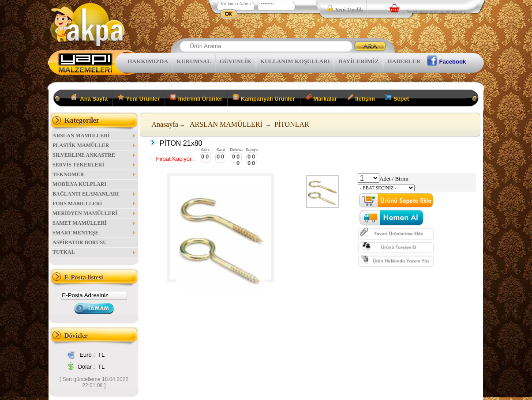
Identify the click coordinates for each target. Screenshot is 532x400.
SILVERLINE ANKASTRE (94, 155)
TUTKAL (94, 252)
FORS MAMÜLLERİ (94, 204)
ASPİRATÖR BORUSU (80, 242)
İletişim (361, 98)
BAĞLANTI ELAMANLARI (94, 194)
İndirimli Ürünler (196, 98)
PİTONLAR (292, 124)
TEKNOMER (94, 174)
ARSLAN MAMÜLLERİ (94, 136)
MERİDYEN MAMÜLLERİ (94, 213)
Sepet (397, 98)
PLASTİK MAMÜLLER (94, 145)
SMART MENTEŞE (94, 233)
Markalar (321, 98)
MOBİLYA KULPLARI (79, 184)
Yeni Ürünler (139, 98)
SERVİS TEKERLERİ (94, 165)
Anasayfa (165, 124)
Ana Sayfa (89, 98)
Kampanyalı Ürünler (264, 98)
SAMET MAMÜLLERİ (94, 223)
